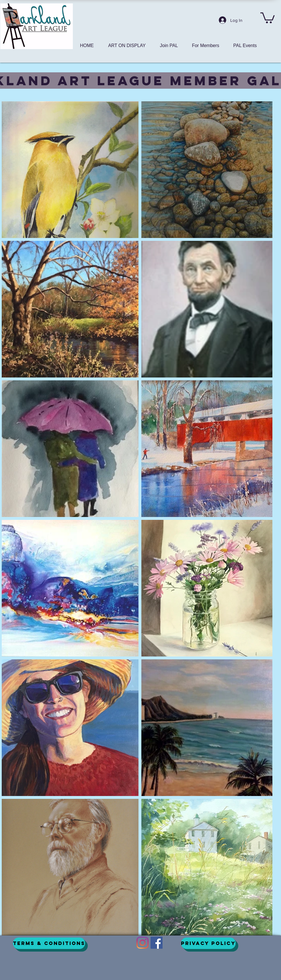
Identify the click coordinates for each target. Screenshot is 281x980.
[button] (268, 17)
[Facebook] (157, 943)
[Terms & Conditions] (49, 943)
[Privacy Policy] (208, 943)
